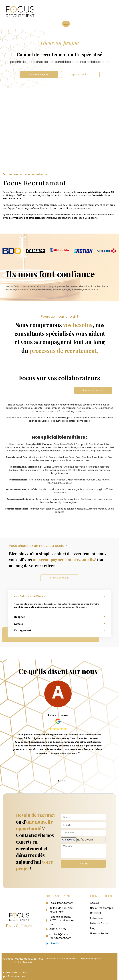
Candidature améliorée (30, 596)
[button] (59, 597)
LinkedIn (52, 943)
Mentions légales (91, 959)
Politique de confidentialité (62, 959)
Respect (19, 617)
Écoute (19, 624)
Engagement (23, 630)
